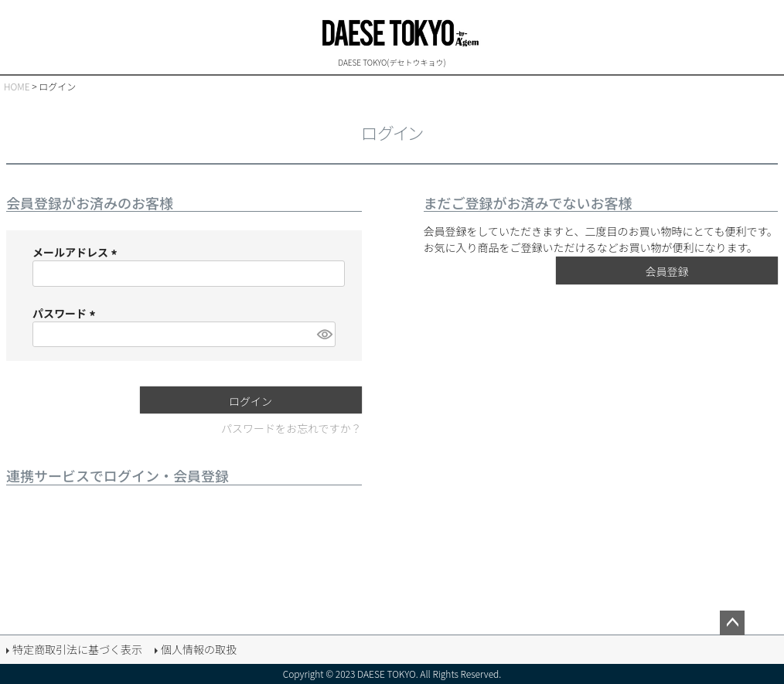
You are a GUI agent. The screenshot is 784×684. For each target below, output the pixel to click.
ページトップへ (732, 623)
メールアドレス (77, 252)
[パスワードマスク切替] (324, 334)
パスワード (66, 313)
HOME (17, 86)
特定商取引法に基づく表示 (77, 649)
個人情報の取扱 (199, 649)
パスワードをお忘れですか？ (291, 428)
